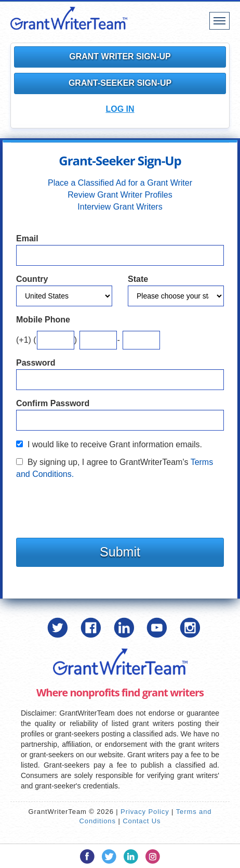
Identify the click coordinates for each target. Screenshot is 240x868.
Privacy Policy (145, 812)
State (138, 279)
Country (32, 279)
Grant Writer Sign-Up (120, 56)
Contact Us (142, 821)
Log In (120, 109)
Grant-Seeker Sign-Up (120, 83)
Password (36, 363)
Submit (120, 552)
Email (27, 238)
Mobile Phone (43, 320)
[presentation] (95, 506)
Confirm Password (53, 403)
